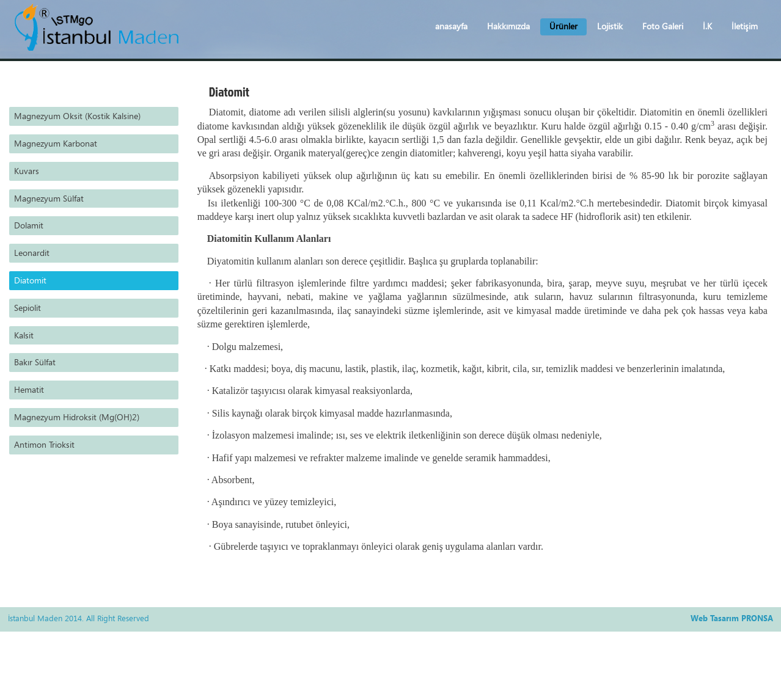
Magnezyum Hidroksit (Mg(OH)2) (77, 417)
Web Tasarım (715, 618)
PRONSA (757, 618)
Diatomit (30, 280)
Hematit (29, 389)
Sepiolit (28, 308)
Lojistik (610, 26)
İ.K (707, 26)
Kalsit (24, 335)
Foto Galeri (663, 26)
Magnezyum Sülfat (49, 198)
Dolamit (29, 225)
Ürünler (563, 26)
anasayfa (451, 26)
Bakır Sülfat (35, 362)
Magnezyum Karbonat (56, 143)
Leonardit (32, 253)
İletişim (745, 26)
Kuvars (27, 171)
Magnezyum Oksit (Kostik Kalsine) (77, 116)
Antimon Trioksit (44, 444)
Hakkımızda (508, 26)
